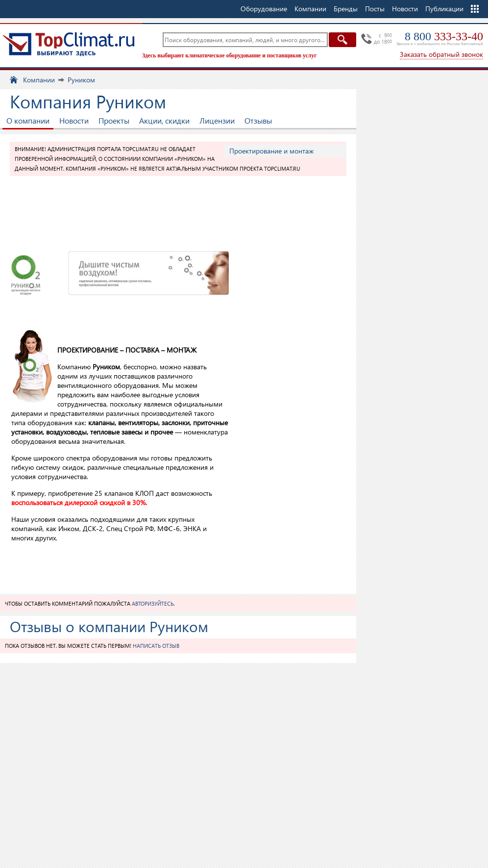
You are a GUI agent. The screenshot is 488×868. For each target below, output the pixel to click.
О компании (28, 120)
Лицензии (217, 120)
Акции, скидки (164, 120)
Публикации (444, 9)
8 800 (444, 36)
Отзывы (258, 120)
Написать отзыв (156, 646)
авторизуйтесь (153, 603)
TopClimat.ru (69, 44)
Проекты (114, 120)
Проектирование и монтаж (271, 151)
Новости (405, 9)
